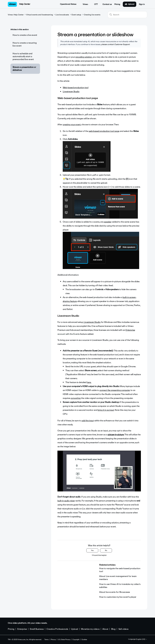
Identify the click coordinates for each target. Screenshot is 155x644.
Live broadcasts (62, 15)
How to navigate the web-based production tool (120, 570)
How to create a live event (25, 35)
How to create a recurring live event (25, 44)
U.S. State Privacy (64, 640)
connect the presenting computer (115, 390)
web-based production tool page (104, 131)
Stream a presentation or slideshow (24, 69)
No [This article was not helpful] (106, 550)
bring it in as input (106, 410)
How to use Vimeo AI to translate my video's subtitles (120, 586)
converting (76, 398)
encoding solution (84, 57)
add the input (88, 421)
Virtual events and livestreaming (40, 15)
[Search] (127, 15)
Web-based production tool (76, 88)
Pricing (117, 4)
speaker (108, 222)
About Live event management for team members (118, 578)
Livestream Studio (71, 92)
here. (89, 382)
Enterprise (130, 330)
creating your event (72, 125)
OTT (95, 4)
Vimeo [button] (84, 4)
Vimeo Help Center (16, 15)
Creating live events (92, 15)
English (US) (142, 639)
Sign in (142, 4)
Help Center (25, 4)
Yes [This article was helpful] (92, 550)
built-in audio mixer (66, 501)
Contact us (107, 4)
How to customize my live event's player (118, 597)
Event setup (76, 15)
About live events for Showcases (115, 592)
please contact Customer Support (115, 44)
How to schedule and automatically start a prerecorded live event (23, 56)
